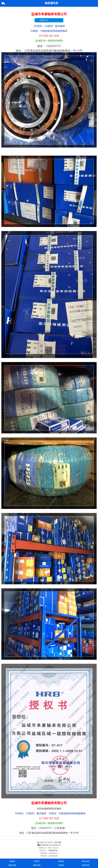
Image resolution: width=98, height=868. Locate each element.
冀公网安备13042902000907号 (49, 845)
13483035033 (53, 853)
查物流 (61, 861)
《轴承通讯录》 (53, 850)
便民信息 (37, 865)
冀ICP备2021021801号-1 (45, 842)
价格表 (61, 865)
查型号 (37, 861)
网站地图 (58, 842)
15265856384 (53, 856)
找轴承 (12, 861)
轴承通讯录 (51, 3)
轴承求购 (12, 865)
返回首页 (86, 865)
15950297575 (53, 46)
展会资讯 (86, 861)
